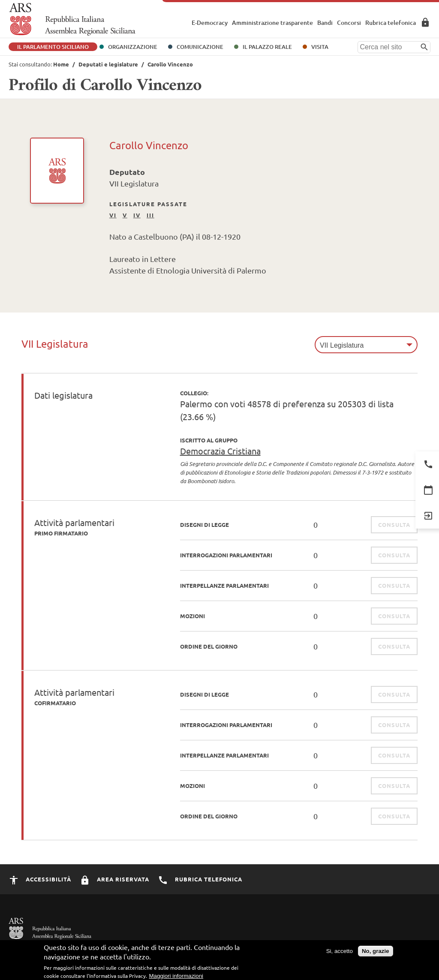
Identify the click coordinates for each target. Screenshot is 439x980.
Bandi (325, 23)
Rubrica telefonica (391, 23)
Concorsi (349, 23)
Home (61, 64)
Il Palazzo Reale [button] (267, 47)
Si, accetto (340, 955)
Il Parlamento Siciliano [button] (53, 47)
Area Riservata (425, 22)
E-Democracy (210, 23)
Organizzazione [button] (133, 47)
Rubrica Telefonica (200, 879)
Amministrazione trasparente (272, 23)
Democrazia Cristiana (220, 451)
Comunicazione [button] (200, 47)
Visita (320, 47)
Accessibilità (40, 879)
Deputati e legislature (108, 64)
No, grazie (376, 955)
